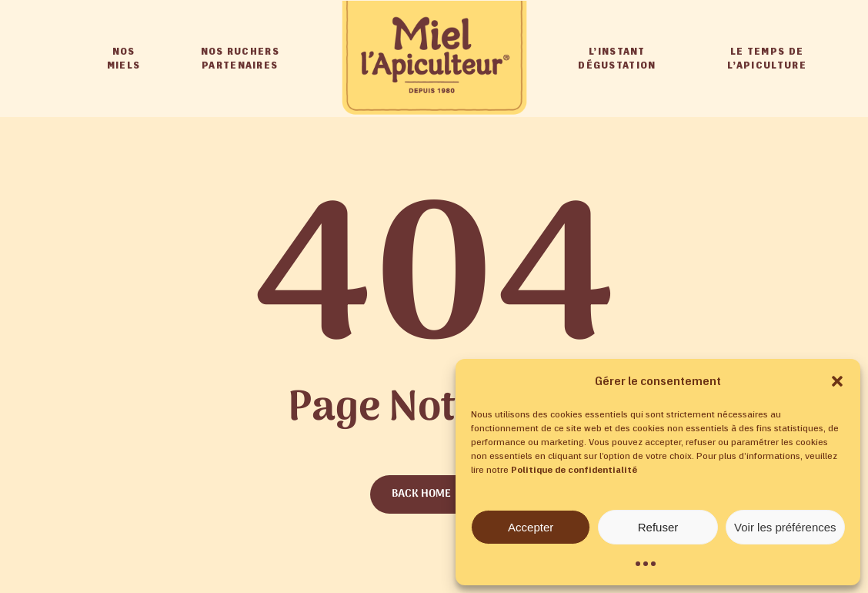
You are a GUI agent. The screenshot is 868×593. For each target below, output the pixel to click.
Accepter (531, 527)
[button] (837, 381)
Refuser (658, 527)
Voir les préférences (785, 527)
